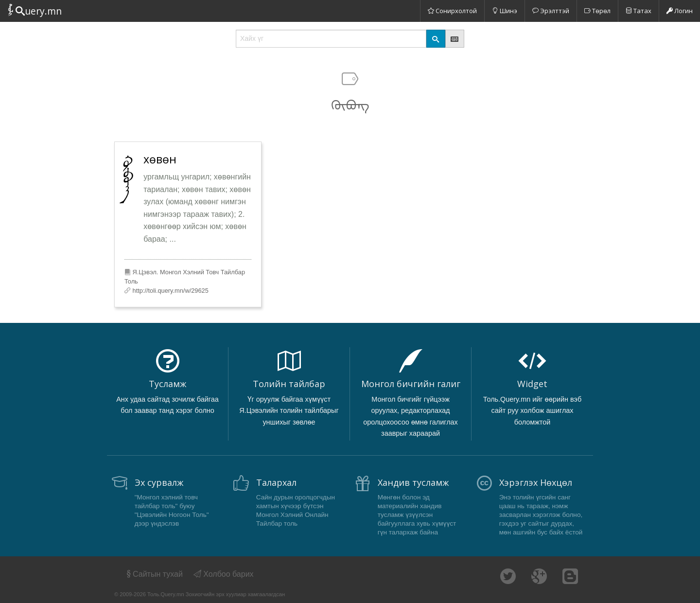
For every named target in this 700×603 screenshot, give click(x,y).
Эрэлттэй (551, 11)
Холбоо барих (224, 574)
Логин (680, 11)
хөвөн (160, 159)
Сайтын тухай (154, 574)
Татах (639, 11)
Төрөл (597, 11)
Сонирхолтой (452, 11)
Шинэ (505, 11)
